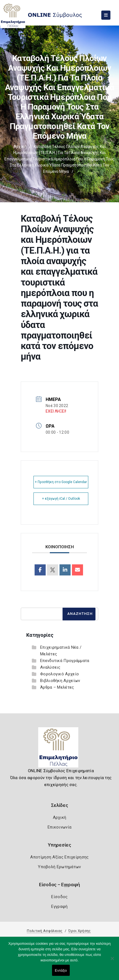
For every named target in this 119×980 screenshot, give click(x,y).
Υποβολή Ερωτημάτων (59, 867)
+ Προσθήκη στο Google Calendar (61, 482)
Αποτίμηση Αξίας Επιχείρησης (59, 857)
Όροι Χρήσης (79, 931)
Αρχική (20, 147)
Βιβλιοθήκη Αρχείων (60, 681)
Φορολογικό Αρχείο (59, 674)
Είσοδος (59, 897)
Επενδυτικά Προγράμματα (65, 661)
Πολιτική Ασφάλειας (45, 931)
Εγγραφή (59, 906)
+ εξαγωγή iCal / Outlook (61, 499)
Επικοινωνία (59, 827)
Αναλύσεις (50, 667)
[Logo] (60, 749)
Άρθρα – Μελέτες (57, 687)
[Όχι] (112, 961)
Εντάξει (61, 970)
